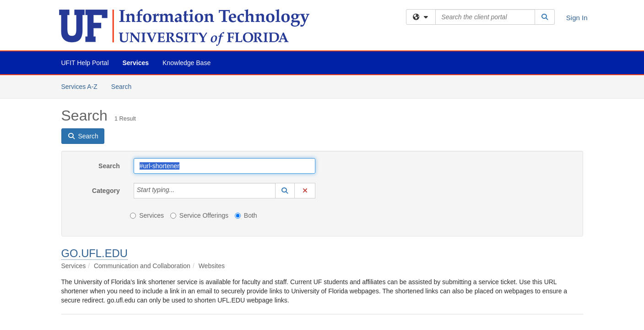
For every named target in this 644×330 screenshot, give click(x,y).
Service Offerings (199, 215)
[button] (285, 191)
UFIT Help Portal (85, 63)
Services (136, 63)
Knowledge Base (187, 63)
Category (106, 191)
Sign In (577, 18)
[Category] (179, 191)
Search (125, 86)
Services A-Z (79, 87)
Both (246, 215)
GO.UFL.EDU (95, 253)
